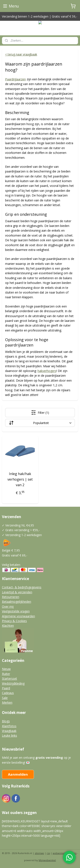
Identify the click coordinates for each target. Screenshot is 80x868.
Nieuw (6, 669)
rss (48, 853)
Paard (6, 688)
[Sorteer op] (40, 423)
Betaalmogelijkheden (17, 602)
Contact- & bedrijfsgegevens (22, 587)
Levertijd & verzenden (17, 592)
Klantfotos (9, 726)
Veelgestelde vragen (16, 611)
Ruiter (6, 674)
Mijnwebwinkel (47, 860)
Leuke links (9, 735)
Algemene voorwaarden (18, 616)
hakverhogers (47, 371)
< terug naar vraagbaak (21, 54)
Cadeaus (8, 693)
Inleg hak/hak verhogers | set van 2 (20, 479)
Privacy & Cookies (14, 621)
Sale (5, 698)
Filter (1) (40, 413)
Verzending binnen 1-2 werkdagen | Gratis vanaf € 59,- (40, 16)
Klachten (8, 626)
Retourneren (11, 597)
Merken (7, 702)
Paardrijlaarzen (15, 79)
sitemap (39, 853)
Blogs (6, 721)
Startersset (9, 678)
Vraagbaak (9, 731)
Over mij (8, 606)
